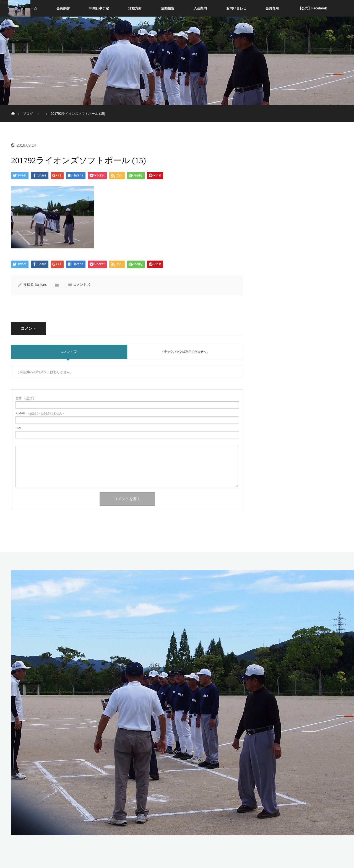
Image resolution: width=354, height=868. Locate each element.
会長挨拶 (63, 8)
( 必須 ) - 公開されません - (40, 413)
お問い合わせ (236, 8)
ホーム (32, 8)
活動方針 (135, 8)
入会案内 (200, 8)
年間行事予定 (99, 8)
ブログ (28, 114)
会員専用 (272, 8)
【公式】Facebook (313, 8)
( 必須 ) (25, 398)
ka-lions (41, 285)
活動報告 (168, 8)
